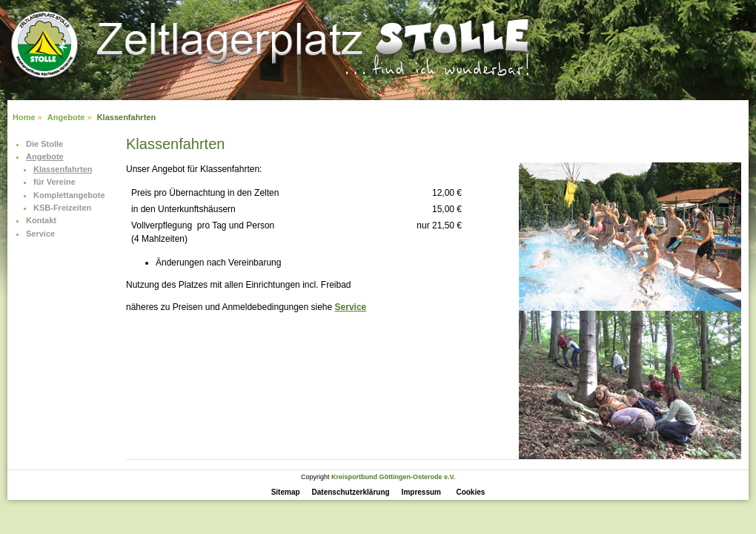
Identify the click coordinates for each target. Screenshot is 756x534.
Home (24, 117)
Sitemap (286, 492)
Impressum (421, 492)
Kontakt (41, 220)
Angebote (66, 117)
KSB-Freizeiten (62, 208)
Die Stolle (44, 144)
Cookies (470, 492)
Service (40, 234)
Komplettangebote (69, 195)
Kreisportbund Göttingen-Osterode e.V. (393, 477)
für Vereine (54, 182)
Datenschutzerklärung (351, 492)
